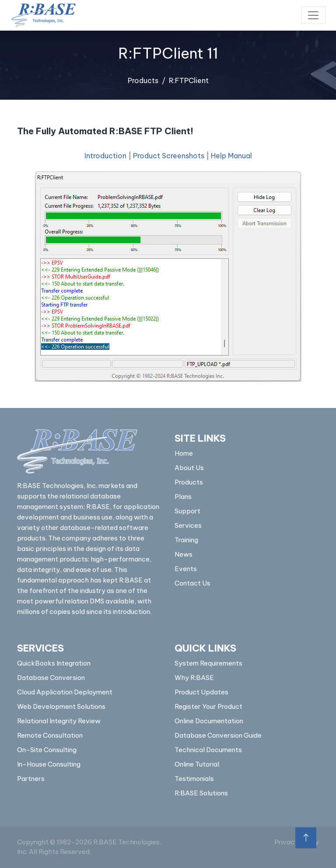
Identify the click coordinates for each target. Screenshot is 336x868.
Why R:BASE (194, 678)
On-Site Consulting (47, 750)
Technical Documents (208, 750)
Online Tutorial (197, 764)
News (184, 554)
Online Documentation (209, 721)
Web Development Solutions (61, 706)
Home (184, 453)
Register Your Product (208, 706)
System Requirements (208, 663)
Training (186, 540)
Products (143, 80)
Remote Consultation (50, 735)
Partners (31, 779)
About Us (189, 468)
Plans (183, 497)
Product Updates (201, 692)
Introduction (105, 156)
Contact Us (192, 583)
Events (186, 569)
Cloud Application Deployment (65, 692)
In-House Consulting (49, 764)
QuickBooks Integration (54, 663)
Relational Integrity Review (59, 721)
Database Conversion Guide (218, 735)
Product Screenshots (169, 156)
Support (187, 511)
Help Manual (231, 156)
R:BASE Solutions (201, 793)
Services (188, 525)
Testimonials (194, 779)
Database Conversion (51, 678)
